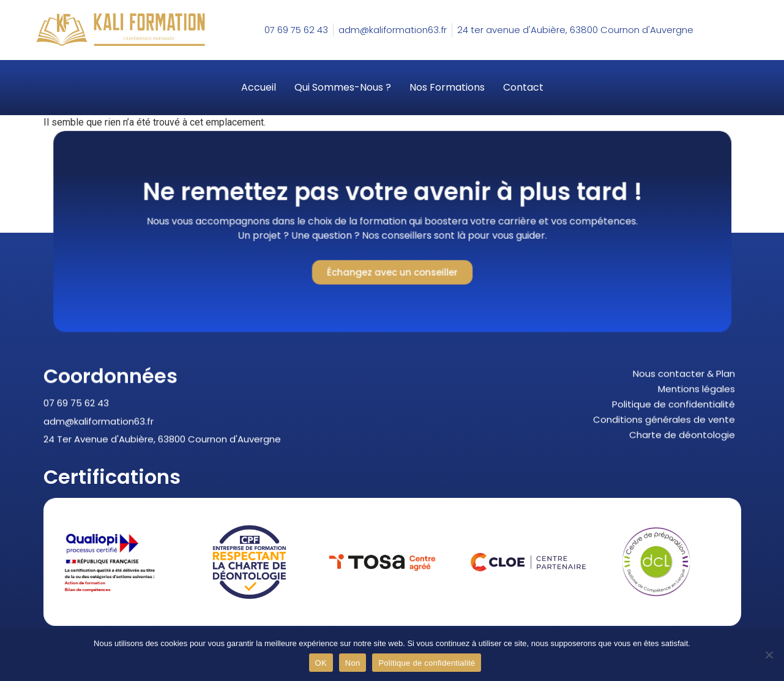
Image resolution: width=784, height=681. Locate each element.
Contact (523, 87)
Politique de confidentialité (427, 663)
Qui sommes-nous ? (343, 87)
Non (353, 663)
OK (321, 663)
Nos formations (447, 87)
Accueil (259, 87)
